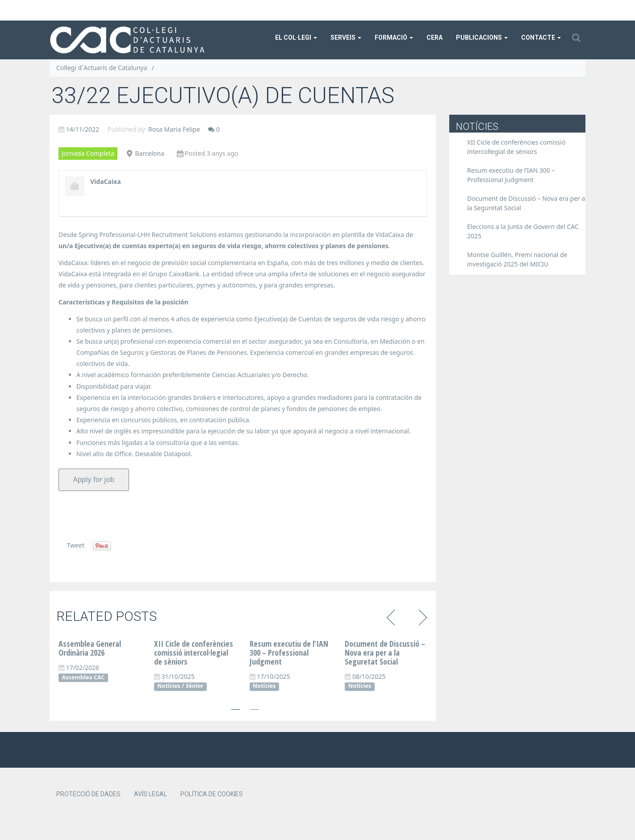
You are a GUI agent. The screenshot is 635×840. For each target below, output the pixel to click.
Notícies (169, 686)
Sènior (195, 686)
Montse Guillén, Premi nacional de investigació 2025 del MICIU (517, 259)
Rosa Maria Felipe (174, 129)
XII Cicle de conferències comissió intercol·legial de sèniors (194, 653)
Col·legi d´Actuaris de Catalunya (102, 68)
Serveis (346, 37)
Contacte (541, 37)
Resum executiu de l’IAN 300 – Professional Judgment (289, 653)
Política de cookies (212, 794)
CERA (434, 37)
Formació (394, 37)
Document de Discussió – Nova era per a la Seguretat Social (385, 653)
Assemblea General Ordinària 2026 (90, 648)
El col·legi (296, 37)
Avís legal (150, 794)
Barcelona (150, 153)
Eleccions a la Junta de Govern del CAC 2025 (523, 231)
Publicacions (482, 37)
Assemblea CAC (84, 677)
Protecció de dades (88, 794)
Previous (392, 616)
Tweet (76, 545)
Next (421, 616)
